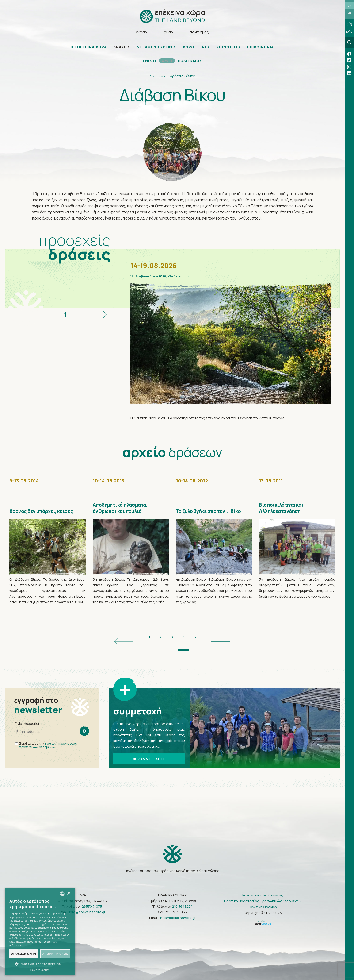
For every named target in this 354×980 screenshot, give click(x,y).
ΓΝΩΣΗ (148, 62)
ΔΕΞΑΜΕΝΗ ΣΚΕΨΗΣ (156, 49)
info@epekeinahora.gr (87, 908)
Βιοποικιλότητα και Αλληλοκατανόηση (288, 513)
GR (349, 6)
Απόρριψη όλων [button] (55, 954)
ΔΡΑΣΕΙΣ (122, 49)
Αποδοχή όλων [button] (24, 954)
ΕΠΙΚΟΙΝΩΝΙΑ (261, 49)
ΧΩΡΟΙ (189, 49)
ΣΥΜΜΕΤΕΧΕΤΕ (149, 755)
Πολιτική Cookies (263, 902)
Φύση (191, 77)
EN (349, 15)
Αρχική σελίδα (158, 78)
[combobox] (62, 894)
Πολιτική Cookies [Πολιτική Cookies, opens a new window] (40, 970)
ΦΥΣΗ (166, 62)
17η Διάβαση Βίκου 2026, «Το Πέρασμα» (194, 280)
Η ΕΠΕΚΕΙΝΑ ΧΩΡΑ (89, 49)
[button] (40, 964)
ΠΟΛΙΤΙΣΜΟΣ (190, 62)
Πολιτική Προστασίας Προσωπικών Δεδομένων (263, 897)
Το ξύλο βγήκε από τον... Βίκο (211, 513)
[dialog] (40, 932)
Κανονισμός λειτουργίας (263, 891)
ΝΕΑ (206, 49)
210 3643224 (182, 902)
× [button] (69, 893)
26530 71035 (92, 902)
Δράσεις (177, 78)
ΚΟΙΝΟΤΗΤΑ (229, 49)
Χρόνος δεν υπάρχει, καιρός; (40, 513)
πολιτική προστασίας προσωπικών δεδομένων (48, 743)
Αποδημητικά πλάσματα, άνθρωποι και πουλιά (129, 513)
